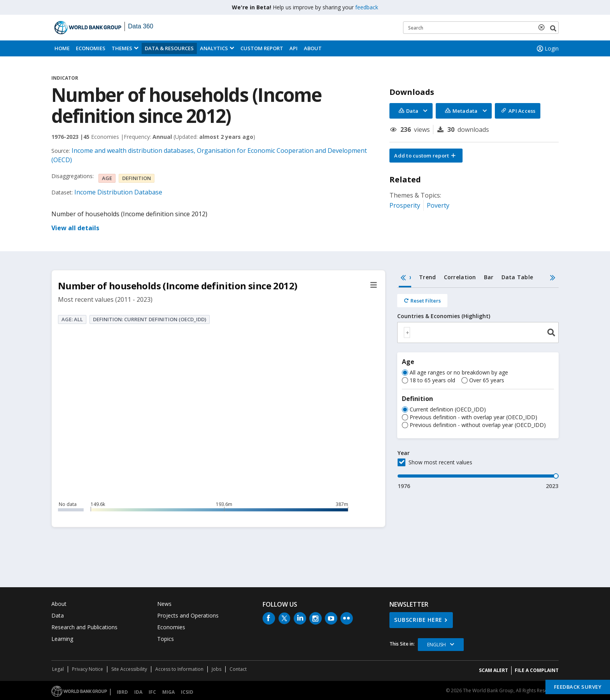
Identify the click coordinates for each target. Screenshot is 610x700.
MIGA (168, 692)
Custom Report (262, 48)
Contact (238, 669)
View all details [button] (75, 228)
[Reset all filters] (422, 301)
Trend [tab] (427, 277)
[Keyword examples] (481, 28)
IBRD (122, 692)
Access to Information (179, 669)
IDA (138, 692)
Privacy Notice (88, 669)
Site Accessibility (129, 669)
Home (62, 48)
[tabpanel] (478, 389)
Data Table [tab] (517, 277)
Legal (58, 669)
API (294, 48)
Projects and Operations (188, 615)
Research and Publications (84, 627)
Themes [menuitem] (122, 48)
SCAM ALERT (493, 670)
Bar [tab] (489, 277)
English (436, 645)
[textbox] (407, 332)
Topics (166, 639)
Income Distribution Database (118, 192)
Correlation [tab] (460, 277)
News (164, 604)
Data (58, 615)
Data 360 (141, 26)
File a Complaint (537, 670)
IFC (152, 692)
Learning (62, 639)
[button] (426, 156)
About (313, 48)
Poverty (438, 205)
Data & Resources (169, 48)
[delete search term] (543, 27)
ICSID (187, 692)
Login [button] (547, 49)
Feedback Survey (578, 687)
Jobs (216, 669)
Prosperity (405, 205)
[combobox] (478, 332)
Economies (91, 48)
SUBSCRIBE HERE (418, 620)
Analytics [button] (214, 48)
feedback (367, 7)
